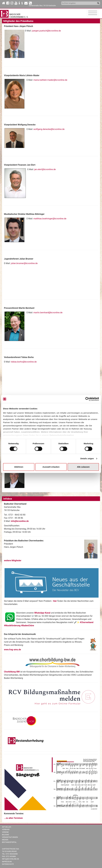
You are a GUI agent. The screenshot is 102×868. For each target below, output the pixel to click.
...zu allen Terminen (13, 818)
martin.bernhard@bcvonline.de (48, 313)
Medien (5, 840)
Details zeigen (87, 458)
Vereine (5, 832)
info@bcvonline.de (20, 521)
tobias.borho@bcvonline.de (24, 362)
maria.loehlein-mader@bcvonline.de (50, 80)
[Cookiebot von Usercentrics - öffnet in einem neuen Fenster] (87, 399)
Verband (6, 829)
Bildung (6, 835)
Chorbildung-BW (12, 672)
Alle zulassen (83, 467)
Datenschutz (8, 864)
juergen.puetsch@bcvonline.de (46, 31)
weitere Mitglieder (13, 561)
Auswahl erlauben (51, 467)
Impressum (7, 862)
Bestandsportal (9, 842)
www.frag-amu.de (12, 650)
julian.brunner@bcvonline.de (24, 263)
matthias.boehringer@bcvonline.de (50, 219)
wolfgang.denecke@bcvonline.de (49, 129)
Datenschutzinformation (62, 435)
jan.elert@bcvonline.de (45, 169)
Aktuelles (7, 827)
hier (55, 601)
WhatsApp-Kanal (42, 613)
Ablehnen (19, 467)
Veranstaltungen (10, 837)
